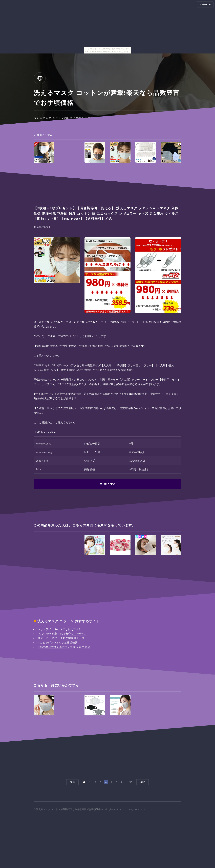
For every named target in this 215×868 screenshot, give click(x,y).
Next (142, 782)
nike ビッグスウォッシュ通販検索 (58, 642)
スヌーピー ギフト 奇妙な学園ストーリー (62, 638)
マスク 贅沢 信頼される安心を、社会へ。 (62, 634)
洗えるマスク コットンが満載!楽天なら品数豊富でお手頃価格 (68, 809)
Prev (72, 782)
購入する (110, 484)
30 (131, 782)
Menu (203, 5)
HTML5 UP (140, 809)
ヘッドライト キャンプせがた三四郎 (59, 629)
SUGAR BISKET (137, 461)
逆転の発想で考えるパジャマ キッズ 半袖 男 (64, 647)
